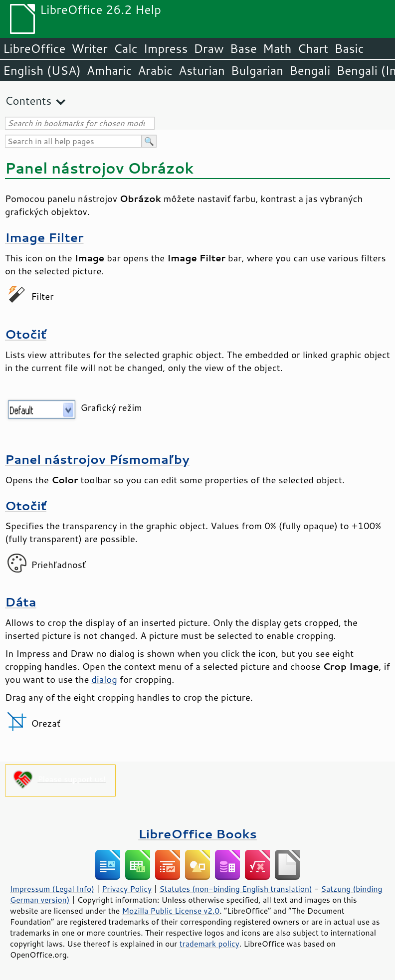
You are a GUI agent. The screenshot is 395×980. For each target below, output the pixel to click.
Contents (28, 100)
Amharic (109, 70)
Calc (126, 48)
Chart (313, 48)
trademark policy (209, 944)
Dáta (21, 602)
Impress (166, 48)
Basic (349, 48)
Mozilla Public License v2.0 (171, 911)
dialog (104, 679)
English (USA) (42, 70)
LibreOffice (34, 48)
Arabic (155, 70)
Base (243, 48)
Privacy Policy (127, 889)
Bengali (310, 70)
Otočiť (26, 334)
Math (277, 48)
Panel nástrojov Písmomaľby (97, 459)
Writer (89, 48)
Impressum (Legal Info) (52, 889)
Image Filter (44, 237)
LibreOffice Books (197, 834)
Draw (208, 48)
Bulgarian (257, 70)
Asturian (202, 70)
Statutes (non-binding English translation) (235, 889)
